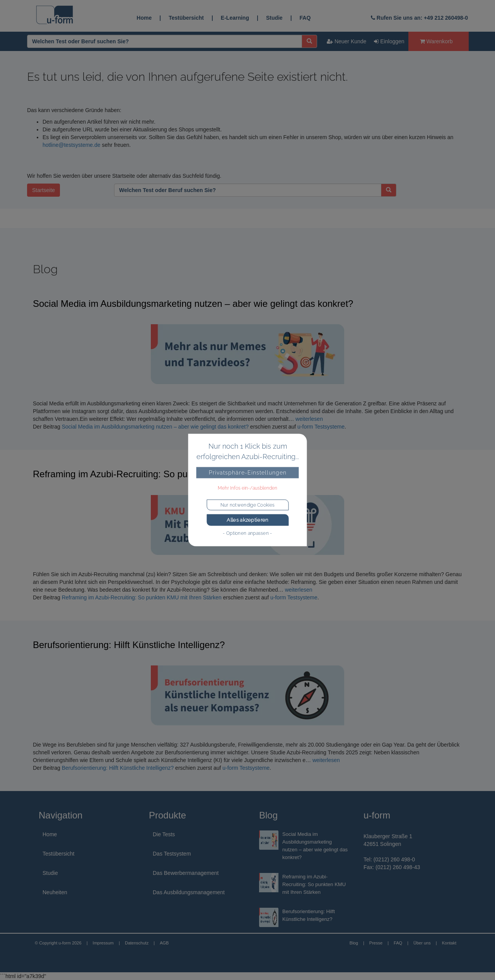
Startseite (44, 190)
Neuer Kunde (346, 41)
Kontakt (449, 943)
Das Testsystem (172, 854)
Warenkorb (436, 41)
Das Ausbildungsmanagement (189, 892)
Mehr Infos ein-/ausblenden (247, 488)
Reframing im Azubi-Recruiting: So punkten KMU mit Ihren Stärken (170, 474)
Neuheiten (55, 892)
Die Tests (164, 834)
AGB (164, 943)
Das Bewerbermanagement (186, 873)
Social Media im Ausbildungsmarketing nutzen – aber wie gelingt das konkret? (193, 304)
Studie (274, 18)
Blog (354, 943)
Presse (376, 943)
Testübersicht (186, 18)
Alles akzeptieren (247, 520)
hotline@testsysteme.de (72, 145)
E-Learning (235, 18)
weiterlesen (309, 419)
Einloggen (389, 41)
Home (144, 18)
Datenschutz (137, 943)
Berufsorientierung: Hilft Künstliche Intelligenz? (129, 645)
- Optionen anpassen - (247, 533)
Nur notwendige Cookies (248, 505)
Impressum (103, 943)
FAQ (305, 18)
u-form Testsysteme (321, 427)
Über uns (422, 943)
